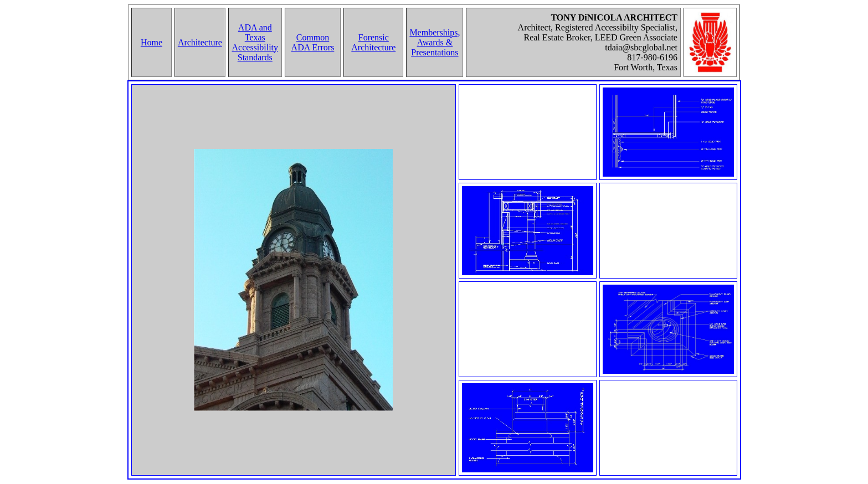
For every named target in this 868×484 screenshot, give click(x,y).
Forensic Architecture (373, 42)
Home (151, 42)
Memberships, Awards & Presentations (435, 42)
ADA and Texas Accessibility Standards (255, 42)
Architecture (200, 42)
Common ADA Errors (313, 42)
